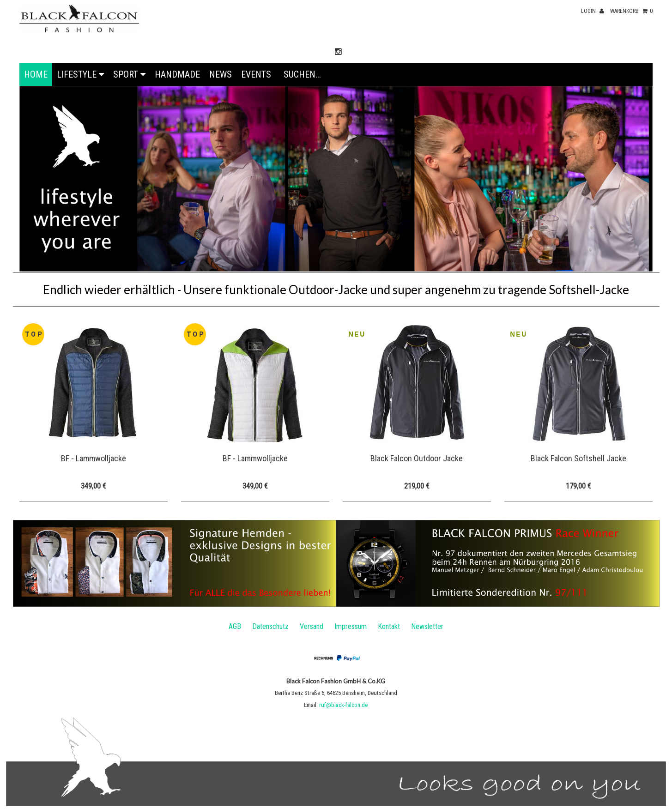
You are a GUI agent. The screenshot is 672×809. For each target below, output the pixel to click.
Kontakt (389, 626)
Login (592, 11)
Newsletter (427, 626)
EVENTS (256, 74)
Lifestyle (80, 74)
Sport (129, 74)
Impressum (351, 626)
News (221, 74)
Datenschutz (270, 626)
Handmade (177, 74)
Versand (312, 626)
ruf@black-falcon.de (343, 705)
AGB (235, 626)
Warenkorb (631, 11)
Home (36, 74)
